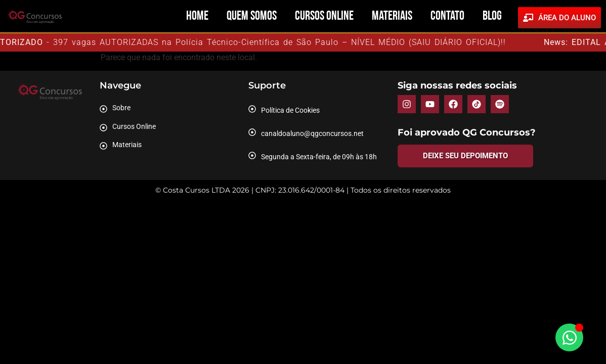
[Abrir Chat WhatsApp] (569, 337)
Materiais (392, 16)
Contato (447, 16)
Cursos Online (324, 16)
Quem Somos (252, 16)
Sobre (121, 108)
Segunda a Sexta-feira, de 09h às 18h (319, 157)
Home (197, 16)
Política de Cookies (290, 110)
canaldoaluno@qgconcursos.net (312, 133)
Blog (492, 16)
